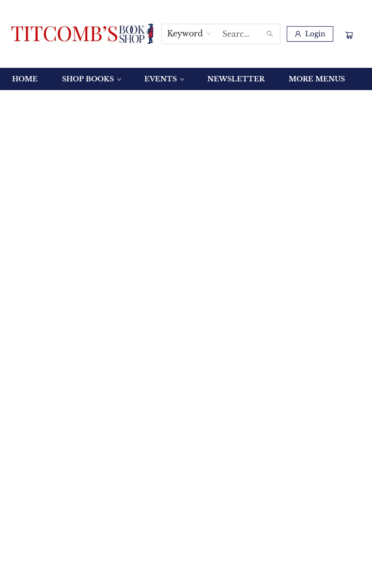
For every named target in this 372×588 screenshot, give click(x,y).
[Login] (310, 34)
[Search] (270, 34)
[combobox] (190, 33)
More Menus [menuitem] (317, 79)
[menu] (186, 79)
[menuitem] (25, 79)
